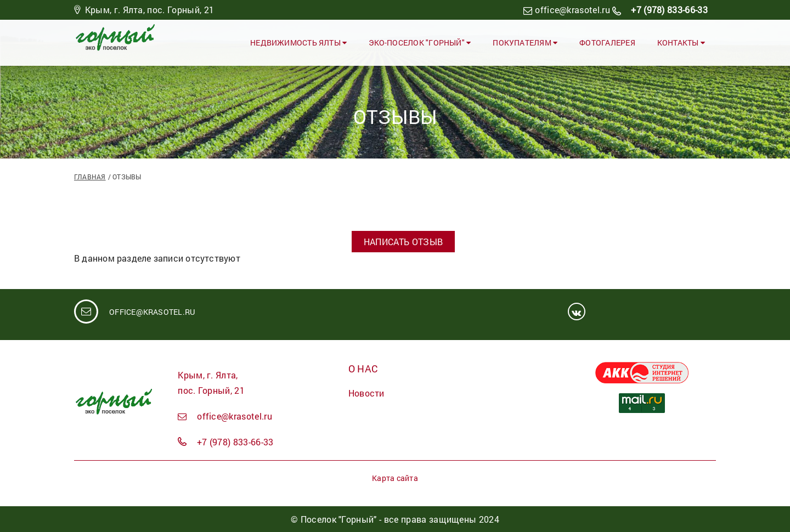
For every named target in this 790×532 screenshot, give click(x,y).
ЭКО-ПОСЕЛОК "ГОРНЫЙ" (420, 43)
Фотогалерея (607, 43)
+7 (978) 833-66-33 (668, 10)
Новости (366, 393)
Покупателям (525, 43)
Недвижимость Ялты (298, 43)
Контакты (681, 43)
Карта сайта (395, 478)
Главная (90, 177)
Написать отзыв (403, 242)
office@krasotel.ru (572, 10)
